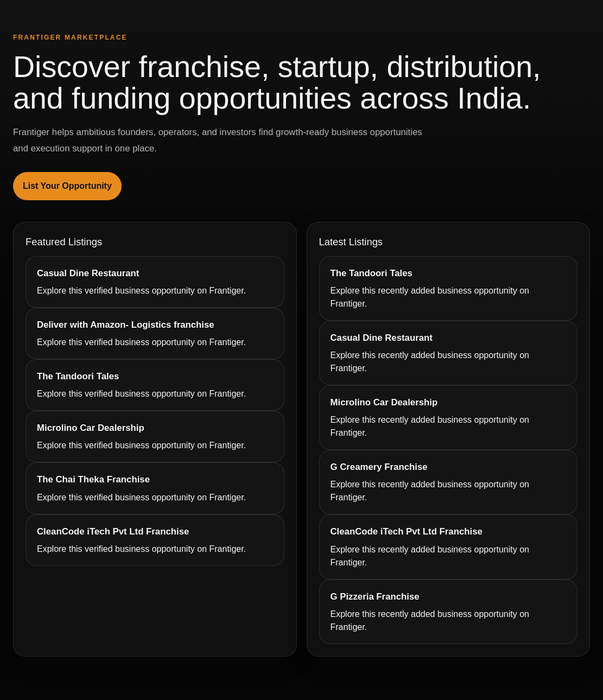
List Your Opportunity (67, 186)
